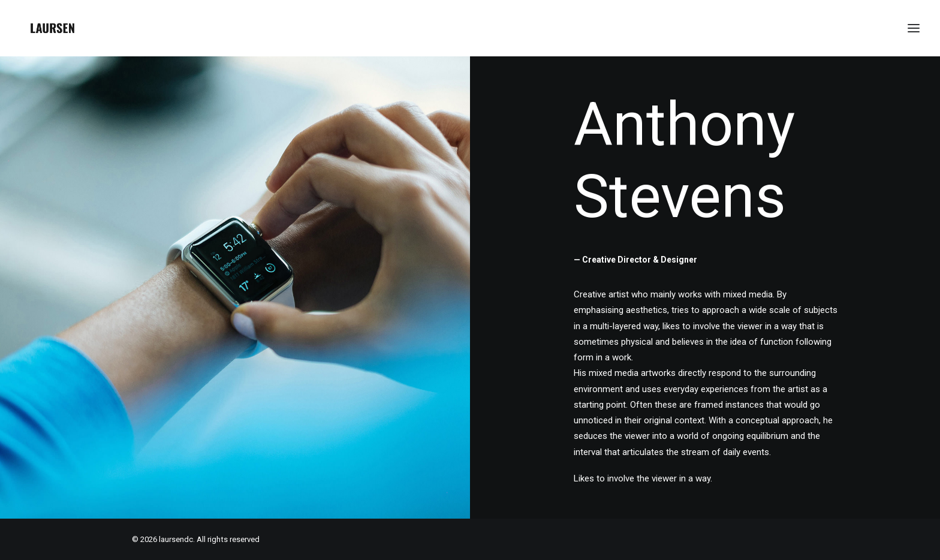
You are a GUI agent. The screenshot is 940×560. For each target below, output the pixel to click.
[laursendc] (52, 28)
